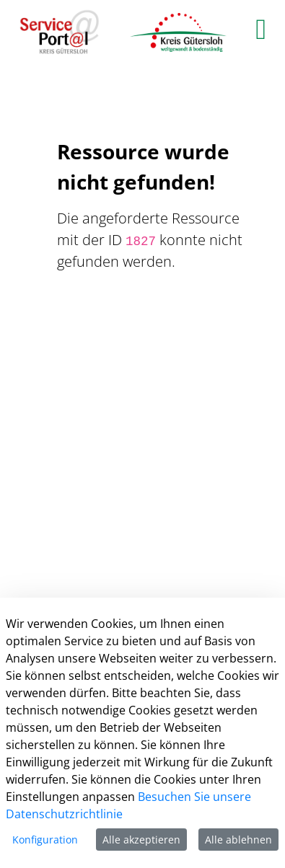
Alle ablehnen (238, 840)
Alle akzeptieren (141, 840)
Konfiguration (45, 840)
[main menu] (261, 29)
